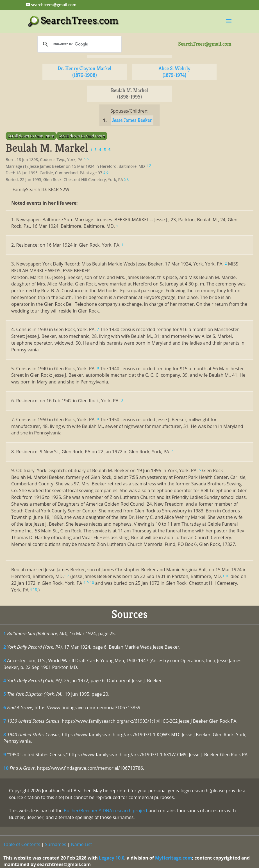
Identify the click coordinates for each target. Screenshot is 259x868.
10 (6, 768)
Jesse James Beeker (132, 120)
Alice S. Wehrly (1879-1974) (175, 72)
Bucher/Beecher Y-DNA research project (106, 811)
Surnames (55, 844)
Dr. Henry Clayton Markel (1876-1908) (85, 72)
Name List (82, 844)
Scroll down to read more (31, 136)
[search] (79, 44)
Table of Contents (22, 844)
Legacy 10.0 (112, 858)
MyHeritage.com (174, 858)
